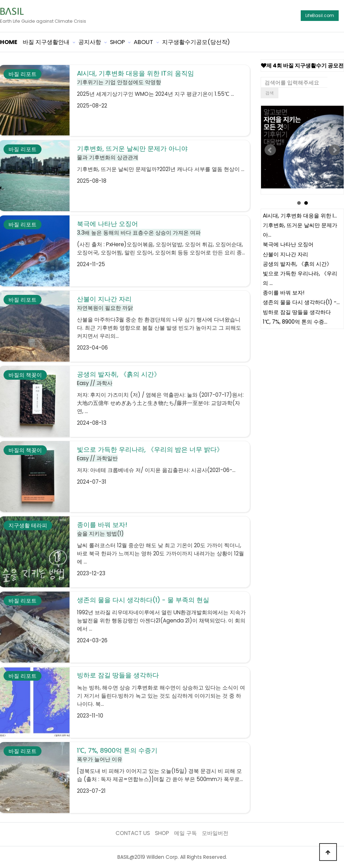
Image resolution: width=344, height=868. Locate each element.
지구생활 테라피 (28, 525)
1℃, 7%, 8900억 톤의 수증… (295, 322)
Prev (270, 150)
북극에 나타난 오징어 (288, 245)
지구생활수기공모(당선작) (196, 42)
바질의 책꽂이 (25, 375)
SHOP (117, 42)
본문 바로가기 (0, 0)
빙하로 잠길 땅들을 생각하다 (297, 312)
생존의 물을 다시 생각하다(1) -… (301, 303)
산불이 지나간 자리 (285, 254)
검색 (270, 93)
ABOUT (143, 42)
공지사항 (90, 42)
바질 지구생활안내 (46, 42)
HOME (9, 42)
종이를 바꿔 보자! (284, 293)
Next (334, 150)
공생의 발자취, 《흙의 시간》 (297, 264)
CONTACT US (133, 833)
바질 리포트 (23, 74)
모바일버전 (215, 833)
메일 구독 (185, 833)
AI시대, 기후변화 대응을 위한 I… (300, 216)
